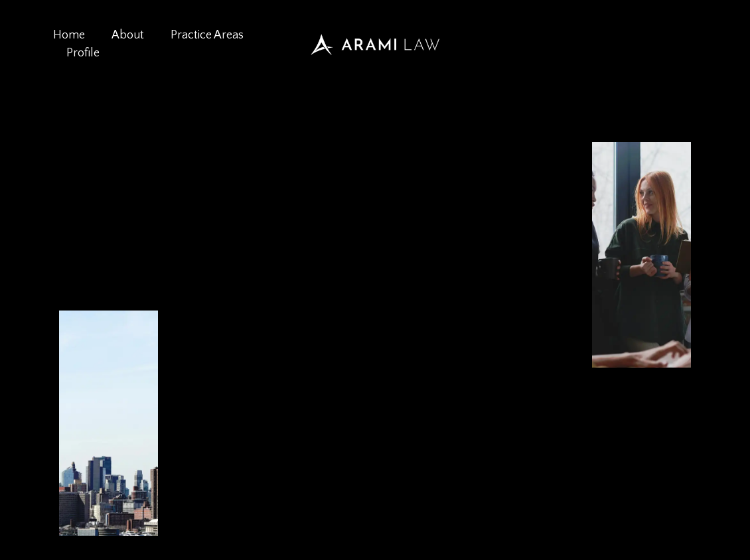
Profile (83, 53)
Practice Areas (207, 35)
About (128, 35)
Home (69, 35)
